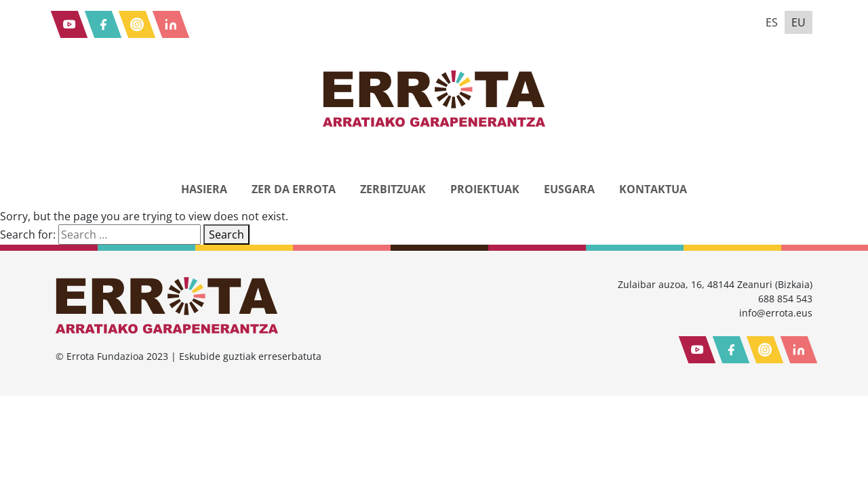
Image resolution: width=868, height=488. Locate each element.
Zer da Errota (294, 189)
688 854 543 (785, 299)
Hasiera (204, 189)
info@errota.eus (776, 313)
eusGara (569, 189)
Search (226, 235)
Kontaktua (653, 189)
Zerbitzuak (393, 189)
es (772, 22)
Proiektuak (485, 189)
